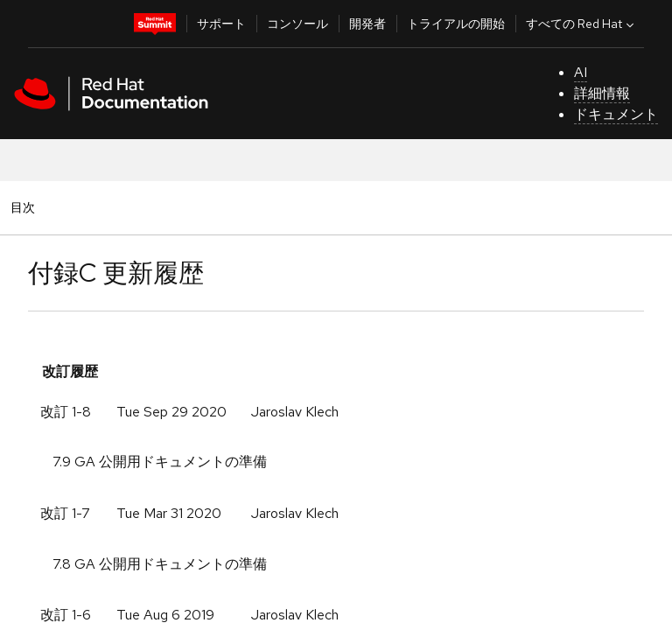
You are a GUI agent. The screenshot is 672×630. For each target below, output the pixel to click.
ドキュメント (616, 114)
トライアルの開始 (456, 24)
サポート (221, 24)
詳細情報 (602, 93)
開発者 (367, 24)
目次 (25, 207)
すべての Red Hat (582, 24)
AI (581, 72)
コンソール (297, 24)
